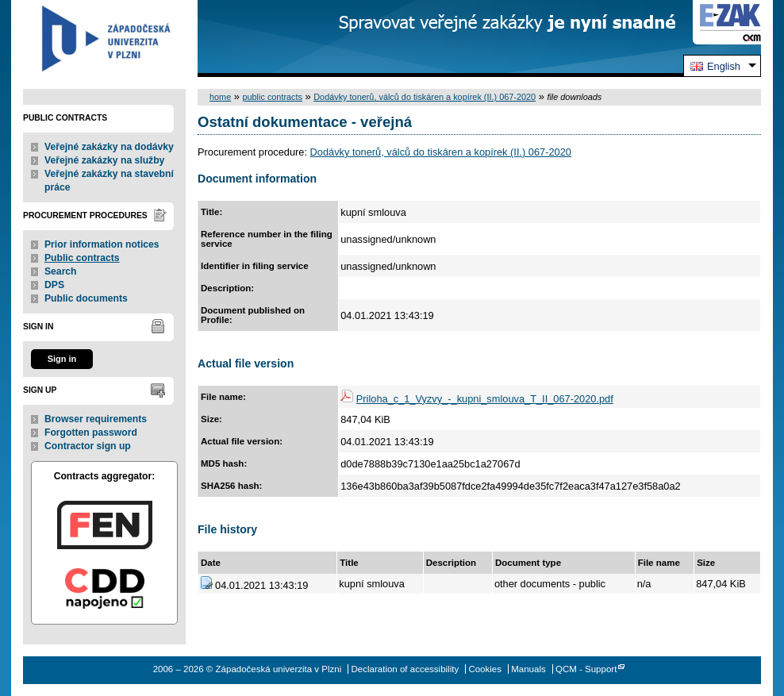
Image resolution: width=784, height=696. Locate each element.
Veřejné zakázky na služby (104, 160)
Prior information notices (102, 244)
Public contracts (82, 258)
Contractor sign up (88, 446)
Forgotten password (91, 433)
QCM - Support (586, 669)
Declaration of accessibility (405, 669)
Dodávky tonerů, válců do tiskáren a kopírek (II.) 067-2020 (425, 97)
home (220, 97)
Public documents (86, 298)
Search (61, 271)
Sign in (62, 359)
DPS (54, 285)
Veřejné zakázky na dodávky (109, 147)
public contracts (272, 97)
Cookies (485, 669)
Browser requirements (96, 419)
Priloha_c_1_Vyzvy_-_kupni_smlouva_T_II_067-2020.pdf (485, 399)
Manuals (528, 669)
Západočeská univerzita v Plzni (104, 38)
